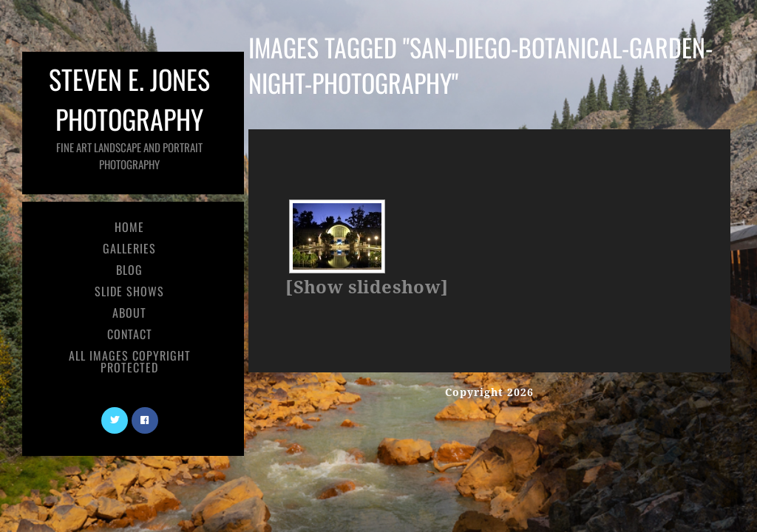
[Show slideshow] (367, 287)
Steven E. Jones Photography (129, 116)
